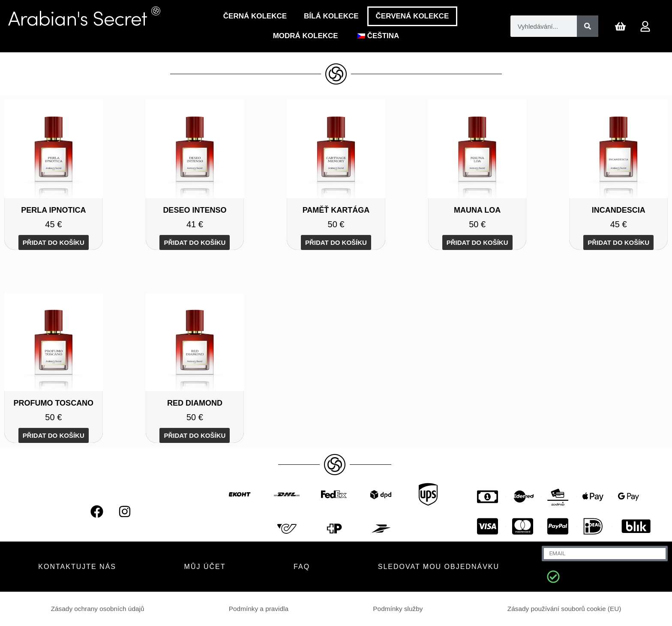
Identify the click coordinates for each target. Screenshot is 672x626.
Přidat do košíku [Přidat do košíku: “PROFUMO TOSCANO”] (54, 435)
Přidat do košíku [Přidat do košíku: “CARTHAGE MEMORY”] (336, 242)
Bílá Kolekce (331, 16)
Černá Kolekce (255, 16)
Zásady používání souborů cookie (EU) (564, 609)
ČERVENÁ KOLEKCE (412, 16)
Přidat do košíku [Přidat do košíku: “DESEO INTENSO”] (195, 242)
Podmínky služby (397, 609)
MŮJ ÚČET (205, 567)
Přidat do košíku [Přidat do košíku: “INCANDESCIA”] (618, 242)
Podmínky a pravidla (259, 609)
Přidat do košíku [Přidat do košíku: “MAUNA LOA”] (477, 242)
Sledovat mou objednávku (439, 567)
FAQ (302, 567)
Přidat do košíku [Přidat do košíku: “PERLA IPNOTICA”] (54, 242)
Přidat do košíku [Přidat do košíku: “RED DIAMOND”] (195, 435)
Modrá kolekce (306, 36)
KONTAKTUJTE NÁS (77, 567)
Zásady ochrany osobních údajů (98, 609)
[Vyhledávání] (588, 26)
